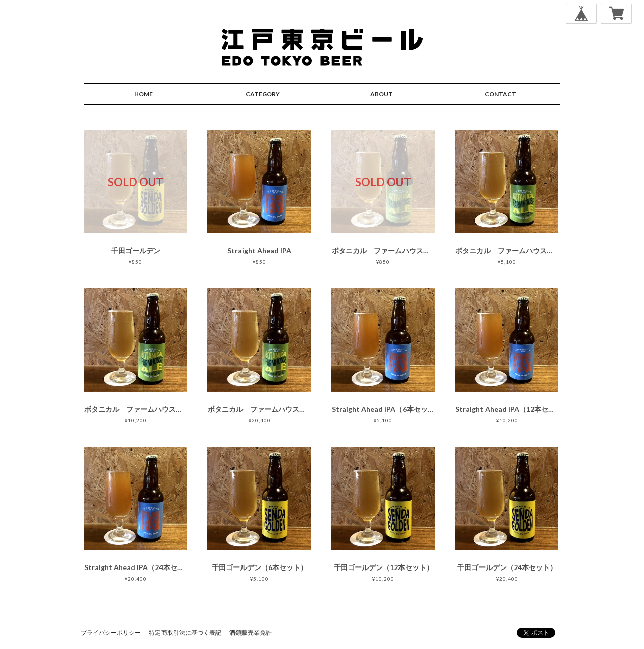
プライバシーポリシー (111, 633)
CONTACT (500, 94)
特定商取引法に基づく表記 (185, 633)
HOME (144, 94)
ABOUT (382, 94)
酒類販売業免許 (251, 633)
